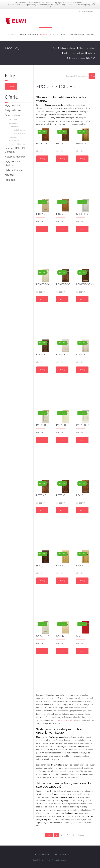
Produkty (46, 34)
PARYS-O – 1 (83, 425)
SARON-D (61, 636)
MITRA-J (41, 214)
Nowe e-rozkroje (86, 12)
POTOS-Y (61, 495)
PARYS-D (41, 425)
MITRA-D (81, 144)
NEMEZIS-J (82, 214)
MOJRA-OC (62, 214)
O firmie (11, 34)
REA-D (80, 495)
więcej (42, 159)
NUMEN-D (42, 355)
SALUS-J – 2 (43, 636)
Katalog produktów (68, 48)
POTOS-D (41, 495)
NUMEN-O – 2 (84, 355)
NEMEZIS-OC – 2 (85, 284)
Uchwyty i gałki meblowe (74, 53)
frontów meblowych (64, 720)
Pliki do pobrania (76, 34)
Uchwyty (91, 53)
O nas (34, 854)
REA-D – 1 (41, 566)
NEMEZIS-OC (63, 284)
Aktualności (59, 34)
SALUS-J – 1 (82, 566)
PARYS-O (61, 425)
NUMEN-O (62, 355)
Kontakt (90, 34)
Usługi (22, 34)
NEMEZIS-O (42, 284)
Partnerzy (33, 34)
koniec (81, 835)
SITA (79, 636)
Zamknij (94, 4)
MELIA (60, 144)
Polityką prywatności (74, 3)
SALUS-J (61, 566)
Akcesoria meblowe (87, 48)
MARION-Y (42, 144)
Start (55, 48)
